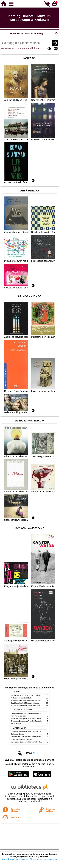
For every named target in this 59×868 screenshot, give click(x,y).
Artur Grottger (16, 724)
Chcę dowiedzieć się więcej (15, 859)
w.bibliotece (28, 796)
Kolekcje (36, 48)
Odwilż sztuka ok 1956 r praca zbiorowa (25, 703)
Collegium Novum (17, 734)
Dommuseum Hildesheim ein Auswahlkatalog (27, 737)
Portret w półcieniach (19, 716)
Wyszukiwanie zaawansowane (16, 48)
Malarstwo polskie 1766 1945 (21, 698)
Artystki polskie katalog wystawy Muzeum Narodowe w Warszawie (34, 706)
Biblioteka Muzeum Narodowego (27, 34)
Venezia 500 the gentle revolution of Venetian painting (30, 719)
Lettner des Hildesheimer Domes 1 (23, 739)
